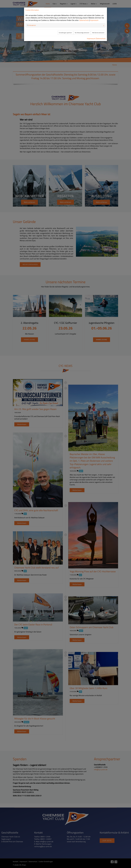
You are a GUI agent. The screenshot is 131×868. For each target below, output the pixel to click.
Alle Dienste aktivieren (98, 33)
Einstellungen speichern (65, 33)
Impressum (94, 20)
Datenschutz (84, 20)
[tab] (65, 25)
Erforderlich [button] (32, 25)
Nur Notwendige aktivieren (82, 33)
